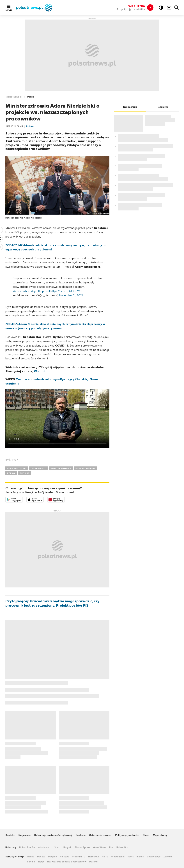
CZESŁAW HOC (38, 468)
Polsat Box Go (27, 848)
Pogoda (68, 848)
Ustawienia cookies (100, 835)
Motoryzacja (154, 857)
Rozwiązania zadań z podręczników (67, 862)
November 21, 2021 (71, 295)
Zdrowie (168, 857)
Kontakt (10, 835)
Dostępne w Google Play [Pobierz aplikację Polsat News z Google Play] (23, 499)
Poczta (41, 857)
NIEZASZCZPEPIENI (85, 468)
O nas (146, 835)
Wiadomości (45, 848)
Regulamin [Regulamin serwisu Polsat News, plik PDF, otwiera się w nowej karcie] (24, 835)
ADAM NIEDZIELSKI (17, 468)
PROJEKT (25, 473)
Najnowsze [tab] (130, 107)
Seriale (31, 862)
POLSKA (11, 473)
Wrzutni (40, 371)
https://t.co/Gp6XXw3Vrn (66, 291)
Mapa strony (160, 835)
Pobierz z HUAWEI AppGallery (65, 499)
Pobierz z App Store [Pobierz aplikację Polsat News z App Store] (44, 499)
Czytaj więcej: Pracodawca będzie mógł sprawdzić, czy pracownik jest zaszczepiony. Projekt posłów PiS (52, 603)
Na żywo (65, 857)
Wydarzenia (118, 857)
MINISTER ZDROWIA (61, 468)
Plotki (105, 857)
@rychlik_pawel (40, 291)
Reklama (80, 835)
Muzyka (93, 862)
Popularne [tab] (163, 107)
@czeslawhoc (21, 291)
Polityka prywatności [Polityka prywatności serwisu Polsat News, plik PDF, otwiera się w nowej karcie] (127, 835)
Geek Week (100, 848)
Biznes (140, 857)
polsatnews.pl (14, 97)
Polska (31, 97)
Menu (9, 10)
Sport (57, 848)
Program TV (79, 857)
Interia (31, 857)
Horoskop (94, 857)
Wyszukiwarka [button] (177, 8)
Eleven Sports (83, 848)
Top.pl (41, 862)
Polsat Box (122, 848)
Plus (111, 848)
